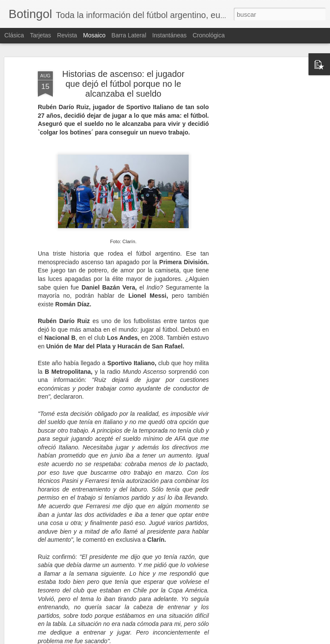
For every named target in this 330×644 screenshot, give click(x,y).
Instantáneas (169, 35)
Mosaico (94, 35)
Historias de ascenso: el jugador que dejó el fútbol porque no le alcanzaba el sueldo (124, 84)
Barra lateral (129, 35)
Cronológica (209, 35)
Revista (67, 35)
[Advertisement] (256, 202)
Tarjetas (41, 35)
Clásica (14, 35)
